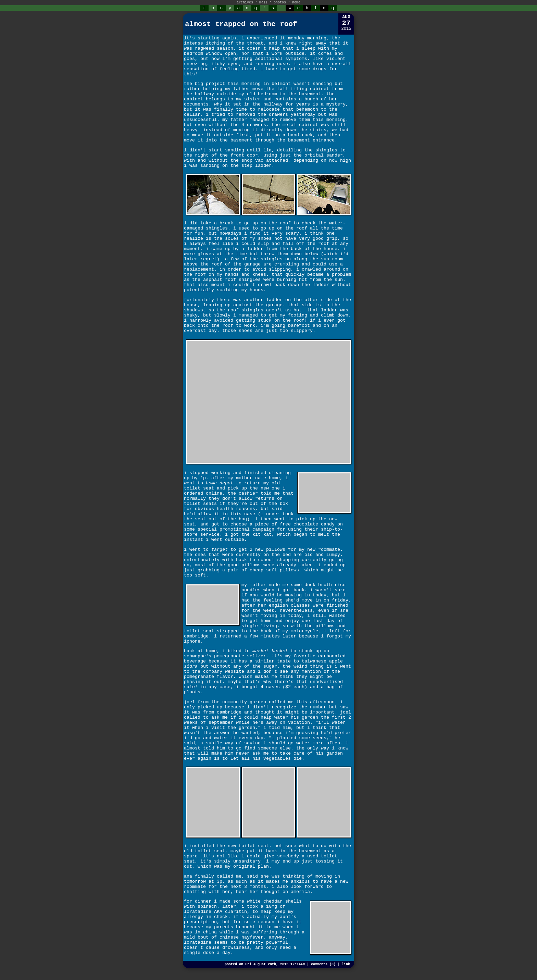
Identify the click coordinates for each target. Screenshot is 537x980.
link (346, 964)
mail (263, 3)
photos (280, 3)
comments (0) (323, 964)
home (296, 3)
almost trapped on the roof (241, 24)
